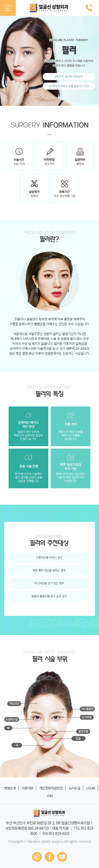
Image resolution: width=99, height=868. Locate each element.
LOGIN (91, 788)
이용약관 (27, 788)
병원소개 (10, 788)
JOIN (49, 796)
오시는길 (74, 788)
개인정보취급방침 (51, 788)
